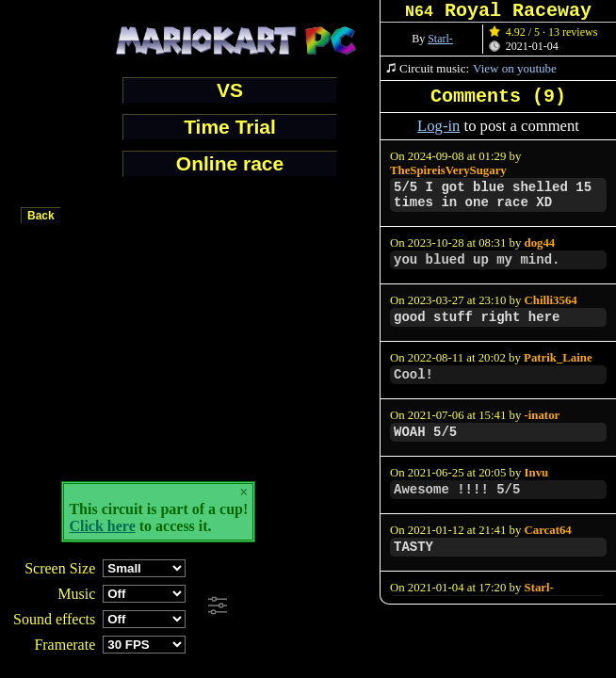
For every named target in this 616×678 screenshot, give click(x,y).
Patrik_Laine (558, 358)
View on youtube (515, 68)
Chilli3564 (551, 300)
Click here (102, 526)
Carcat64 (548, 530)
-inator (543, 415)
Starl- (440, 39)
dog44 (540, 243)
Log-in (438, 126)
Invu (537, 473)
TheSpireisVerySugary (448, 170)
